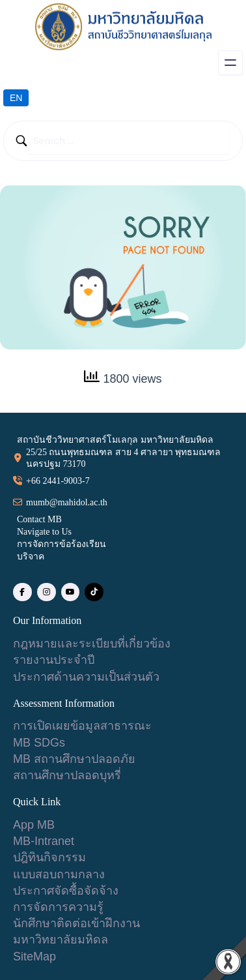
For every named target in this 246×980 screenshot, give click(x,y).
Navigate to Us (44, 532)
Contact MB (39, 519)
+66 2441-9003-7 (58, 481)
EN (16, 98)
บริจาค (31, 557)
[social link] (22, 592)
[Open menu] (230, 63)
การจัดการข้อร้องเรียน (61, 544)
